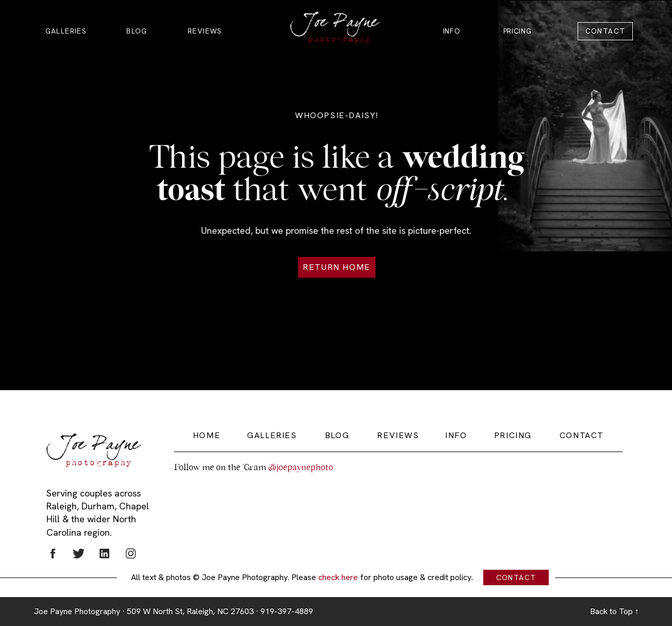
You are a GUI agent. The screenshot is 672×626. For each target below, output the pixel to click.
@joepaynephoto (301, 468)
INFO (452, 31)
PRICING (518, 31)
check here (338, 577)
